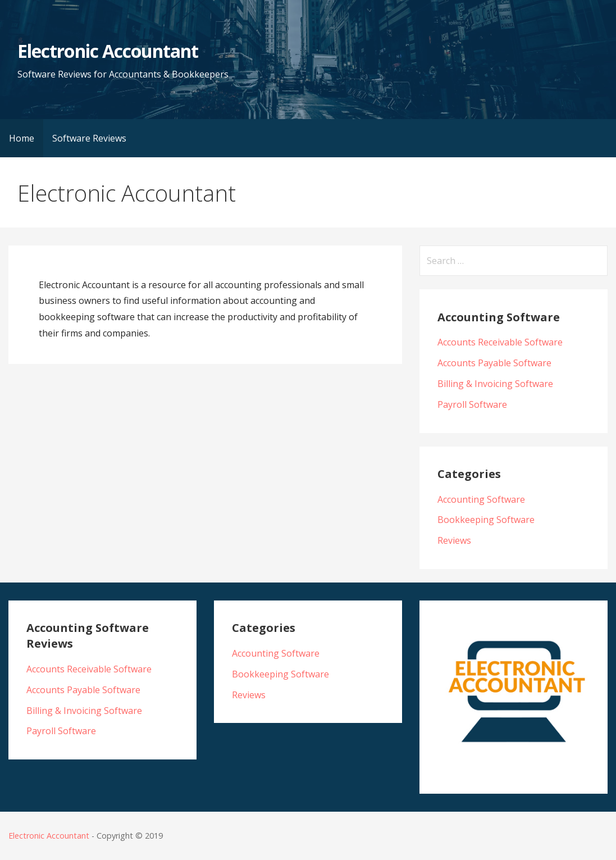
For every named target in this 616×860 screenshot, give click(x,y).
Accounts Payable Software (494, 363)
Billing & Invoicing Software (495, 384)
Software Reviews (89, 138)
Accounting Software (481, 499)
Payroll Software (472, 404)
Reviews (454, 540)
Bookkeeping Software (486, 520)
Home (22, 138)
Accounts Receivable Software (500, 342)
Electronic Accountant (108, 51)
